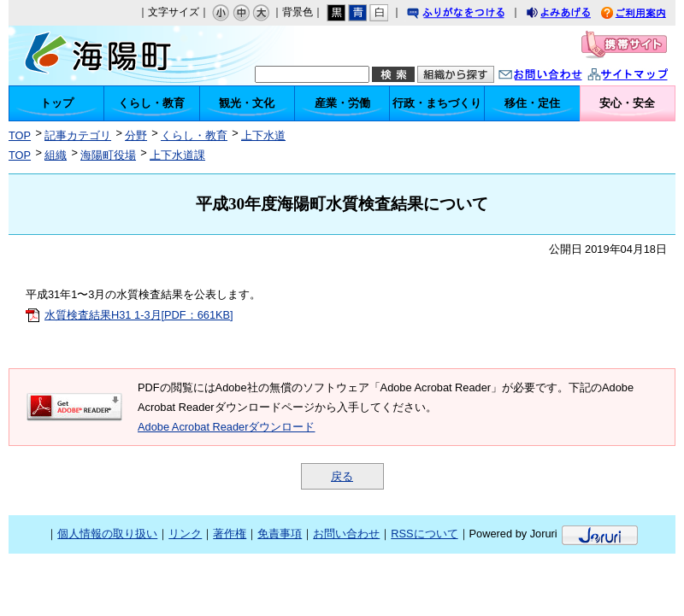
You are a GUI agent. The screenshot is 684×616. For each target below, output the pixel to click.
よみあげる (574, 15)
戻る (342, 476)
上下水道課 (177, 155)
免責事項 (280, 534)
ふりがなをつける (472, 15)
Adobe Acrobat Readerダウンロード (226, 427)
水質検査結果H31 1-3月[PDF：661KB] (139, 315)
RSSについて (424, 534)
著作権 (230, 534)
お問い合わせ (557, 76)
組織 (56, 155)
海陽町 (105, 56)
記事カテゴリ (78, 135)
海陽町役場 (108, 155)
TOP (20, 135)
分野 (136, 135)
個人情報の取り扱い (107, 534)
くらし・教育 (194, 135)
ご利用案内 (646, 15)
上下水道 (263, 135)
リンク (185, 534)
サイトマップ (646, 76)
